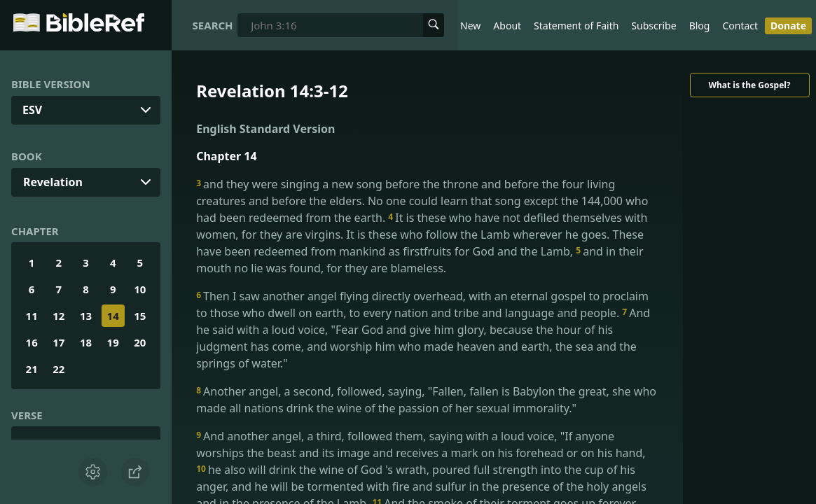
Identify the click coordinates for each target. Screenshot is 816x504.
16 (32, 342)
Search (213, 25)
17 (58, 342)
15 (140, 316)
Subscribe (654, 26)
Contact (740, 26)
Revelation (53, 182)
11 (32, 316)
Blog (700, 26)
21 (32, 369)
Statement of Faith (576, 26)
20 (140, 342)
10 (140, 289)
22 (58, 369)
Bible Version (51, 84)
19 (113, 342)
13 (86, 316)
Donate (788, 26)
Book (27, 156)
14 (113, 316)
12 (58, 316)
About (507, 26)
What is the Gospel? (749, 85)
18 (86, 342)
